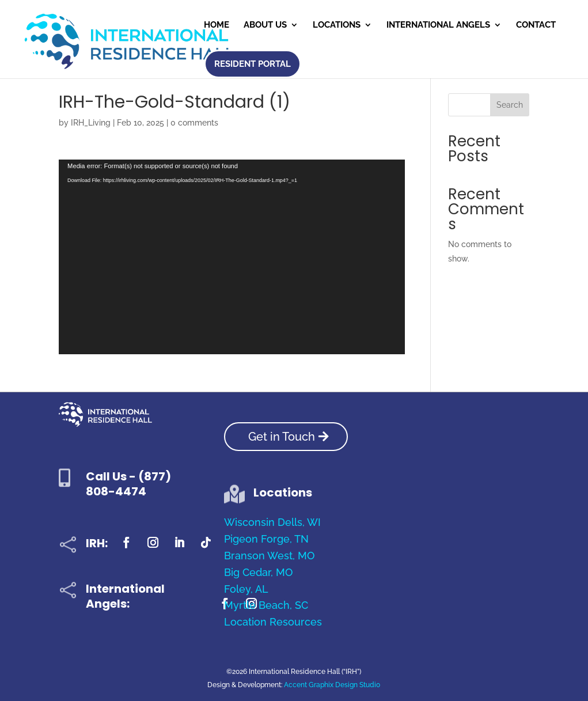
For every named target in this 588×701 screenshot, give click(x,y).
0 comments (194, 123)
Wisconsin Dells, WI (272, 522)
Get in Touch (282, 437)
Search (510, 105)
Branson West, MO (269, 556)
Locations (337, 25)
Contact (536, 25)
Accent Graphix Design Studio (332, 685)
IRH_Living (91, 123)
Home (217, 25)
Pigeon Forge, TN (266, 539)
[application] (232, 257)
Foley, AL (246, 589)
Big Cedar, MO (258, 572)
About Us (265, 25)
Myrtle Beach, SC (266, 605)
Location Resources (273, 622)
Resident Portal (253, 64)
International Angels (438, 25)
